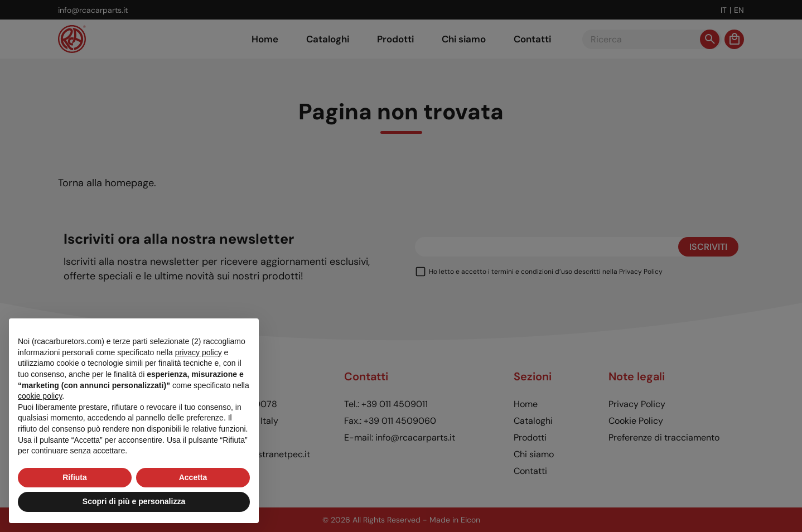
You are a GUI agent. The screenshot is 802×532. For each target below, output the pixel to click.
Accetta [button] (193, 477)
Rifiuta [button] (75, 477)
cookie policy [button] (40, 396)
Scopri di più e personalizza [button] (134, 501)
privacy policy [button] (199, 352)
